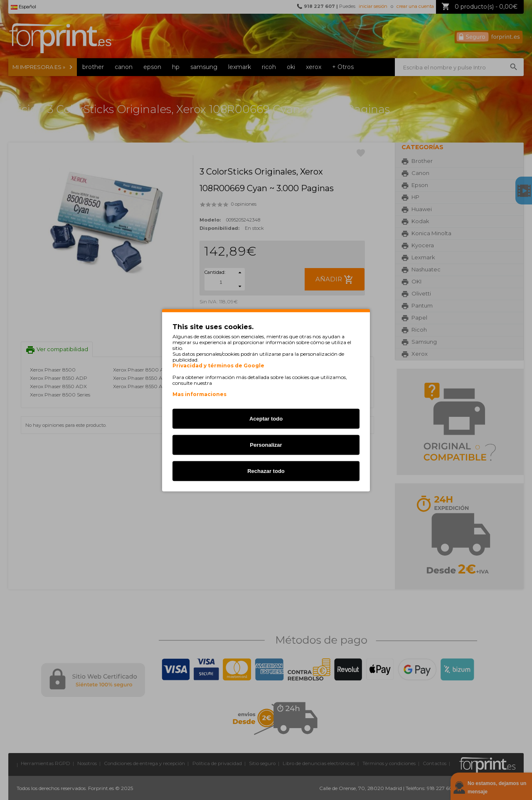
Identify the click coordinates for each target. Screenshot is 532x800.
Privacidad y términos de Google (218, 365)
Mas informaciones (199, 394)
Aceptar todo (266, 418)
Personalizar (266, 444)
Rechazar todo (266, 471)
